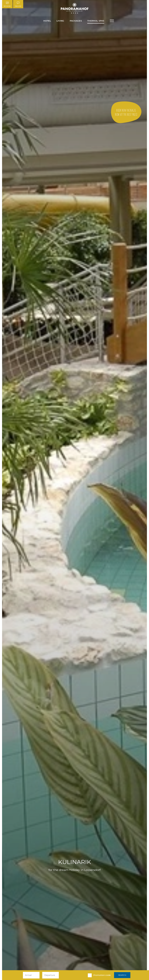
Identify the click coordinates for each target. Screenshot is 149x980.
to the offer (126, 112)
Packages (76, 21)
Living (60, 21)
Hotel (47, 21)
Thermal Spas (96, 21)
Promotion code (102, 975)
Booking (7, 4)
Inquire (18, 4)
